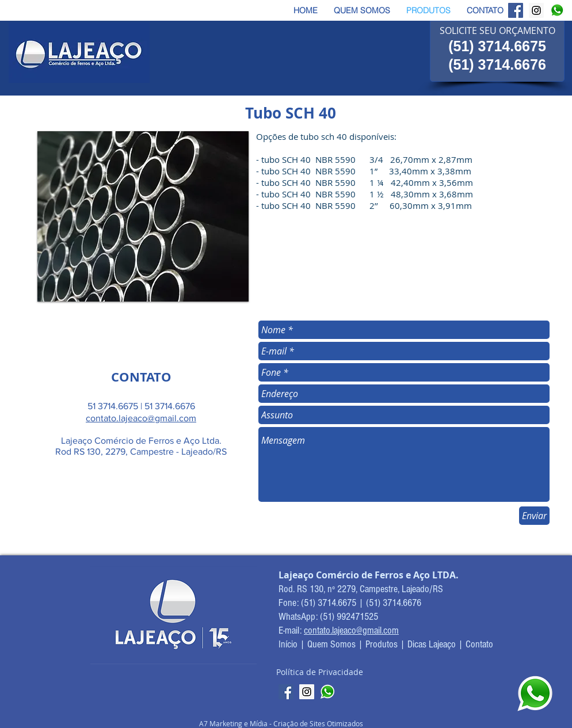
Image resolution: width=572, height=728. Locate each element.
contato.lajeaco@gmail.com (141, 418)
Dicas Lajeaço (432, 644)
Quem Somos (331, 644)
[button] (143, 216)
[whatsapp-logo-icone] (327, 692)
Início (289, 644)
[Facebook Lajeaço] (516, 10)
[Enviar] (534, 516)
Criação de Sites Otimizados (318, 723)
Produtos (382, 644)
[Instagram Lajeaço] (536, 10)
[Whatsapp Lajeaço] (557, 10)
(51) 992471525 (349, 617)
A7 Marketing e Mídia (234, 723)
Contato (479, 644)
